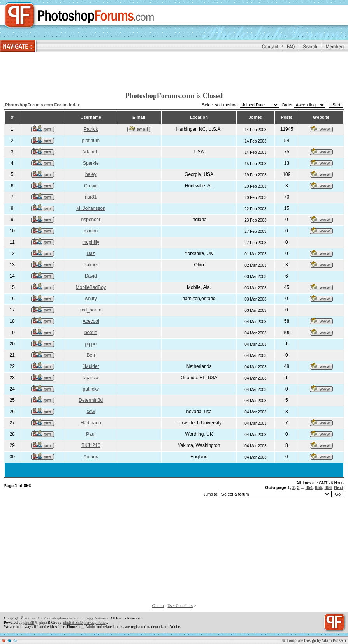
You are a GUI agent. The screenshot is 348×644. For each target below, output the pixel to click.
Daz (91, 253)
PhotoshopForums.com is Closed (174, 96)
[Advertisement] (174, 72)
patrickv (91, 389)
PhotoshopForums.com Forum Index (43, 105)
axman (91, 231)
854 (309, 487)
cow (91, 412)
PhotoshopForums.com (61, 618)
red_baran (91, 310)
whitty (91, 299)
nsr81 (91, 197)
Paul (91, 434)
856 (328, 487)
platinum (91, 141)
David (91, 276)
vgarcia (91, 378)
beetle (91, 333)
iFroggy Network (95, 618)
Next (339, 487)
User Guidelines (180, 606)
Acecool (91, 321)
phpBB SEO (73, 622)
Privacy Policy (96, 622)
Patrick (91, 129)
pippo (91, 344)
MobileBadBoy (91, 287)
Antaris (91, 457)
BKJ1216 (91, 445)
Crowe (91, 186)
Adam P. (91, 152)
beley (91, 174)
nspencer (91, 220)
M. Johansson (91, 208)
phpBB (29, 622)
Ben (91, 355)
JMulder (91, 366)
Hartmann (91, 423)
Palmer (91, 265)
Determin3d (91, 400)
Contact (158, 606)
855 (318, 487)
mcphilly (91, 242)
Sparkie (91, 163)
